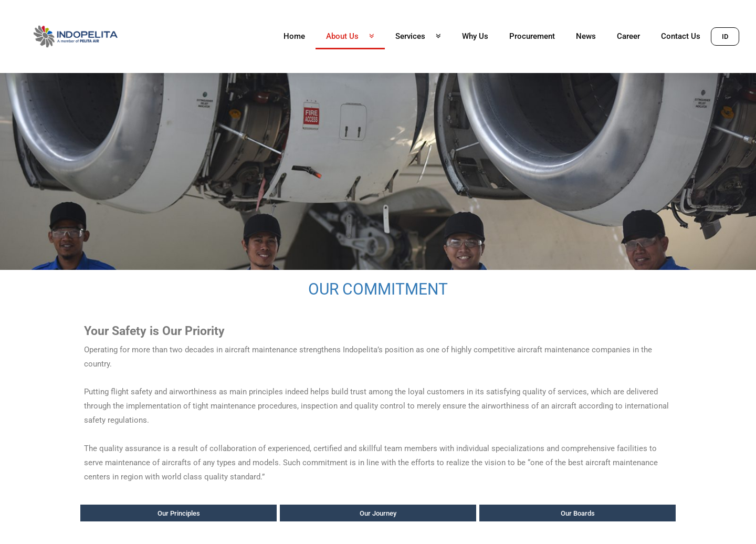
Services (418, 36)
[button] (725, 36)
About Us (350, 36)
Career (628, 36)
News (586, 36)
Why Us (475, 36)
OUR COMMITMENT (378, 289)
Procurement (532, 36)
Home (294, 36)
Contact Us (681, 36)
